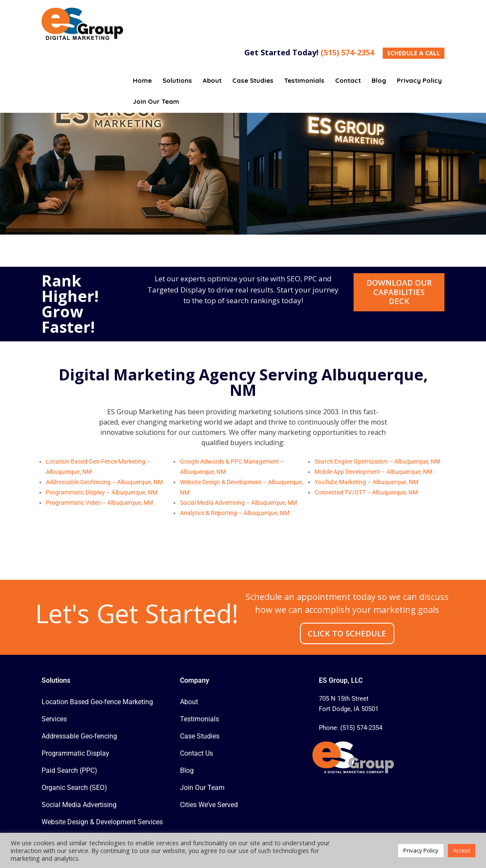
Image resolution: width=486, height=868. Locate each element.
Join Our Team (202, 788)
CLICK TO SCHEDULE (347, 633)
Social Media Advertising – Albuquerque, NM (238, 503)
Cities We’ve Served (209, 805)
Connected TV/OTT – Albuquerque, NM (366, 492)
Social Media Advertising (79, 805)
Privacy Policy (421, 850)
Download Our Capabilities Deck (399, 292)
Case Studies (200, 736)
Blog (187, 770)
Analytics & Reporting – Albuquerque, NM (235, 513)
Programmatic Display (75, 753)
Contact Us (196, 753)
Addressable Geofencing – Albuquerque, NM (104, 482)
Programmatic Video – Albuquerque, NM (99, 503)
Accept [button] (462, 850)
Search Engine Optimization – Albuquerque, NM (377, 461)
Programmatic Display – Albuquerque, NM (102, 492)
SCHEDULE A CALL (414, 53)
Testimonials (199, 719)
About (189, 702)
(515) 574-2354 (347, 52)
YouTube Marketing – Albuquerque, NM (366, 482)
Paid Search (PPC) (69, 770)
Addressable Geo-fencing (79, 736)
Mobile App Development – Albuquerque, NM (373, 472)
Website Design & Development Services (102, 822)
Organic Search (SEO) (74, 788)
